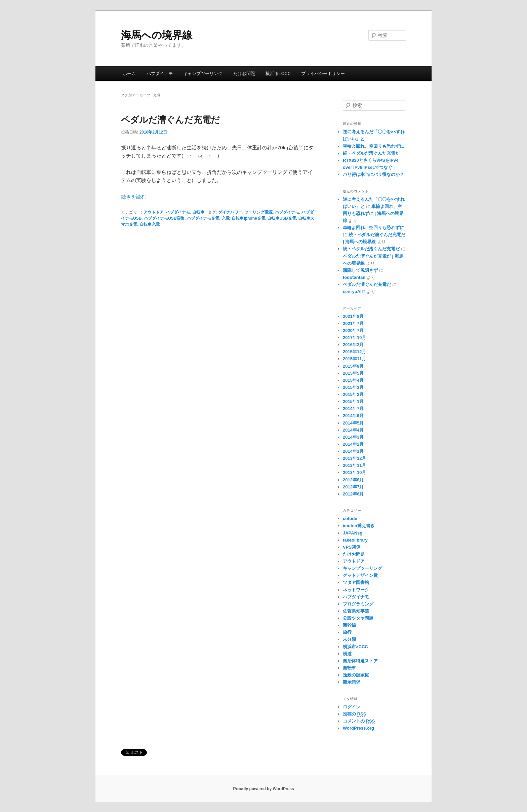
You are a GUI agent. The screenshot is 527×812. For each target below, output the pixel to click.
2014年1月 (353, 451)
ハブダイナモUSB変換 (164, 218)
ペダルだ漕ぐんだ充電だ (170, 120)
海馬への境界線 (157, 35)
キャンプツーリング (203, 73)
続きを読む (137, 197)
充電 (226, 218)
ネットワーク (356, 590)
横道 (347, 654)
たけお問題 (244, 73)
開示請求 (352, 682)
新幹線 (349, 625)
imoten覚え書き (359, 526)
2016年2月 (353, 345)
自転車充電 (150, 224)
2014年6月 (353, 416)
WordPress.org (358, 728)
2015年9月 (353, 366)
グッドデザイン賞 (360, 575)
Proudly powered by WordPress (263, 789)
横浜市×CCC (278, 73)
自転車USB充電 (281, 218)
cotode (350, 519)
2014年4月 (353, 430)
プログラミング (358, 604)
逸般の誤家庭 (356, 675)
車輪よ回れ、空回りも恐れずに (373, 146)
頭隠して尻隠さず (360, 270)
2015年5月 (353, 373)
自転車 (198, 212)
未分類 (349, 639)
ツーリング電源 (258, 212)
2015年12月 (354, 352)
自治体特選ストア (360, 661)
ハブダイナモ (160, 73)
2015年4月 (353, 380)
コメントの (359, 721)
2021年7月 (353, 323)
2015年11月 (354, 359)
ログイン (352, 707)
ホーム (129, 73)
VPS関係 (352, 547)
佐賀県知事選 (356, 611)
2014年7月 (353, 409)
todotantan (354, 277)
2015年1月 (353, 401)
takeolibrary (355, 540)
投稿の (354, 714)
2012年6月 (353, 494)
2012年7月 (353, 487)
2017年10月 (354, 338)
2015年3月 (353, 387)
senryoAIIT (354, 291)
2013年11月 (354, 465)
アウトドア (154, 212)
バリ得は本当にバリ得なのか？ (373, 174)
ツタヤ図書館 (356, 582)
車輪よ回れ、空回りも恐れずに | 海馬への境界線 (373, 213)
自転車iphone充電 (248, 218)
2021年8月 (353, 316)
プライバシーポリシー (323, 73)
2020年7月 (353, 330)
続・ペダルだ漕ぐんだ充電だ (371, 153)
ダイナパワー (230, 212)
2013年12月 (354, 458)
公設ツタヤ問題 (358, 618)
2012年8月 (353, 480)
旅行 (347, 632)
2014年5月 (353, 423)
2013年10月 (354, 472)
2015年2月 (353, 394)
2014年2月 (353, 444)
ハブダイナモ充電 (203, 218)
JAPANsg (353, 533)
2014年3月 (353, 437)
